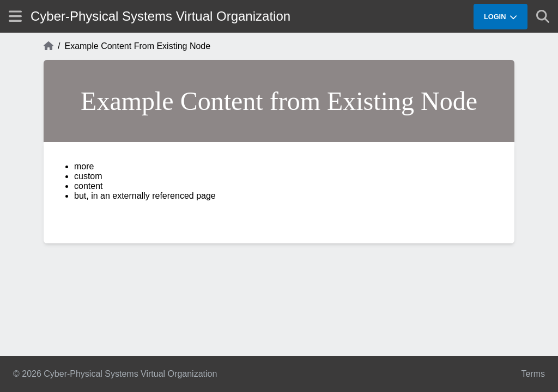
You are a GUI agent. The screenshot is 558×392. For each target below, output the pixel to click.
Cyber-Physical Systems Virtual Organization (160, 16)
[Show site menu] (15, 16)
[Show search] (543, 16)
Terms (533, 374)
